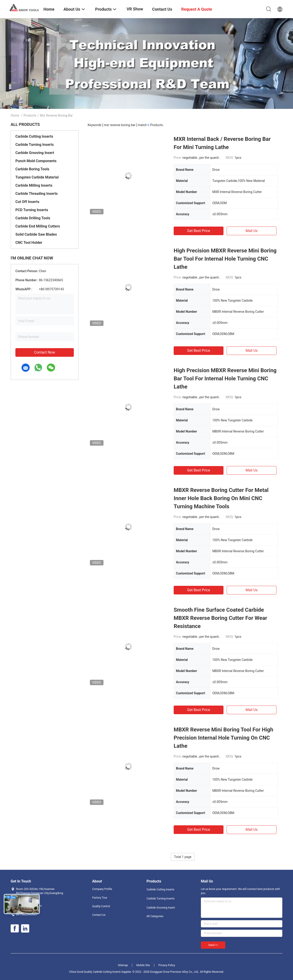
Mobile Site (143, 965)
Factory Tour (100, 898)
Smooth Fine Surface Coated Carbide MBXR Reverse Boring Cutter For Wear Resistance (220, 618)
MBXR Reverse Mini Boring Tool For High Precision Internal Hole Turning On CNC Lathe (223, 738)
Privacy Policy (167, 965)
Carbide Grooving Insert (35, 153)
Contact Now (45, 352)
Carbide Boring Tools (32, 169)
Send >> (213, 945)
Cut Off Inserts (27, 202)
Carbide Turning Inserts (35, 145)
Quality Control (101, 906)
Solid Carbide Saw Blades (36, 234)
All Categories (155, 916)
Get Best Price (199, 231)
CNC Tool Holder (29, 243)
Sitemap (123, 965)
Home (15, 115)
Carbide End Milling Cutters (38, 226)
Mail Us (251, 231)
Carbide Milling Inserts (34, 185)
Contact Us (99, 915)
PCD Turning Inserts (32, 210)
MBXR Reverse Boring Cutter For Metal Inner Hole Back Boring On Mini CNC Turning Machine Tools (221, 498)
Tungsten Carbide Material (37, 177)
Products (30, 115)
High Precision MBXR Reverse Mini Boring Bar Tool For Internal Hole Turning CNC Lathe (225, 259)
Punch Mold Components (36, 161)
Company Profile (102, 889)
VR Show (135, 9)
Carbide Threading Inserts (37, 194)
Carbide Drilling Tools (33, 218)
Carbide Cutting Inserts (34, 136)
